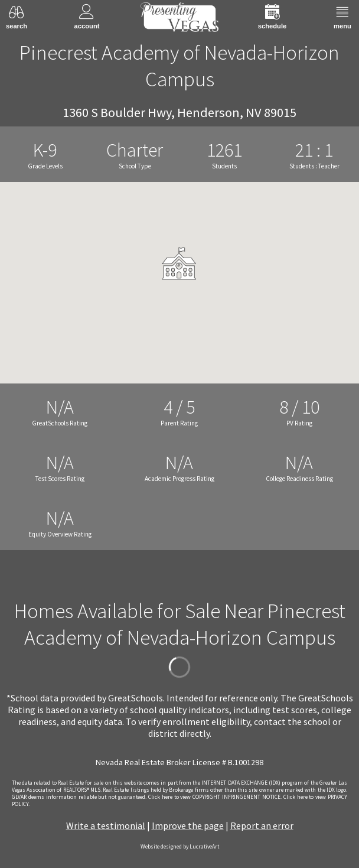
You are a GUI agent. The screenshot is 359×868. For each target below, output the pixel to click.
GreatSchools (136, 698)
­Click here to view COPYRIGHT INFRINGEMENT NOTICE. (215, 797)
